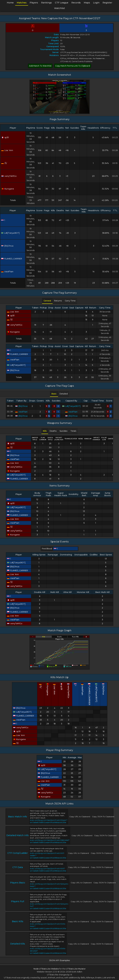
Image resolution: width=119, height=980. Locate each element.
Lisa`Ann (7, 150)
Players (34, 3)
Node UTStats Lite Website (46, 968)
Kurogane (8, 189)
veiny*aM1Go (9, 176)
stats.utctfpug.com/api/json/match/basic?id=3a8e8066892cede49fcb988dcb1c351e (49, 821)
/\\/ (4, 163)
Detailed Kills (18, 943)
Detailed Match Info (18, 835)
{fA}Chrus (7, 246)
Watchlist (59, 8)
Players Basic (18, 882)
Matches (22, 3)
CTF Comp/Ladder (18, 852)
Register (107, 3)
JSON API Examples (60, 960)
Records (76, 3)
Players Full (18, 901)
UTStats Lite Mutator (76, 968)
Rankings (46, 3)
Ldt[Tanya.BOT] (10, 233)
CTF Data (18, 867)
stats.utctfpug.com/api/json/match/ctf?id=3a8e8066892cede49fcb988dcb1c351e (48, 869)
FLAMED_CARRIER (12, 259)
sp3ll (5, 137)
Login (96, 3)
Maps (87, 3)
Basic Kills (18, 921)
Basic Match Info (18, 816)
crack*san (7, 272)
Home (10, 3)
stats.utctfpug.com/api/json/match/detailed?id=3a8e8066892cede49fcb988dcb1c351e (50, 841)
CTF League (62, 3)
